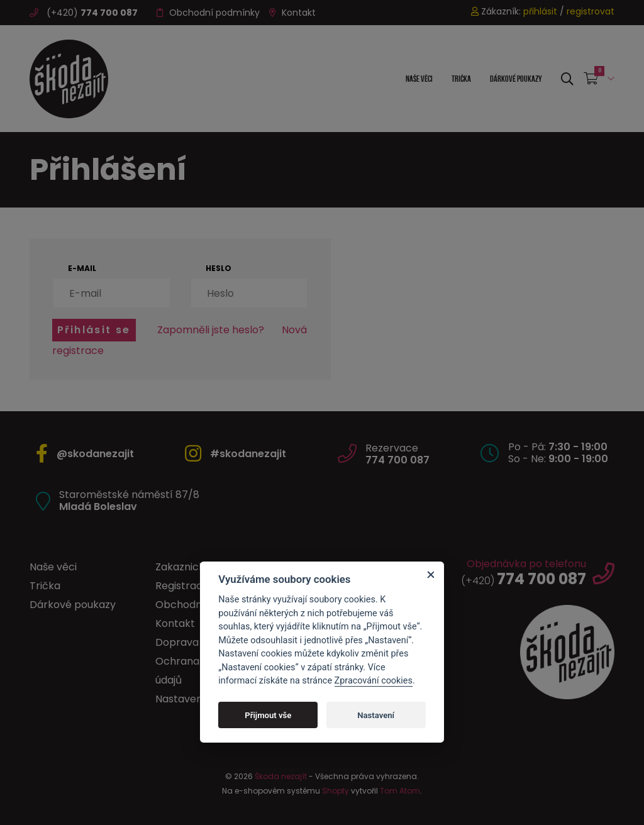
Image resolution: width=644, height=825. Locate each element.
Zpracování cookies (374, 681)
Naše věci (419, 79)
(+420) (84, 13)
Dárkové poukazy (516, 79)
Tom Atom (400, 791)
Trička (461, 79)
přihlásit (540, 11)
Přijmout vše (268, 715)
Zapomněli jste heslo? (211, 330)
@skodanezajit (95, 454)
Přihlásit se (94, 330)
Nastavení (376, 715)
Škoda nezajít (281, 776)
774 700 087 (397, 460)
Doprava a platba (199, 642)
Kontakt (292, 13)
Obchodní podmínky (208, 13)
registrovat (591, 11)
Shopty (336, 791)
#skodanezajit (248, 454)
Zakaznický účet (195, 567)
